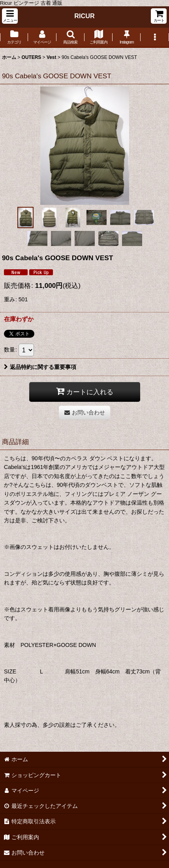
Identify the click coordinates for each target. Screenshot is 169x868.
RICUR (84, 16)
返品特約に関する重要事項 (40, 367)
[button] (10, 16)
